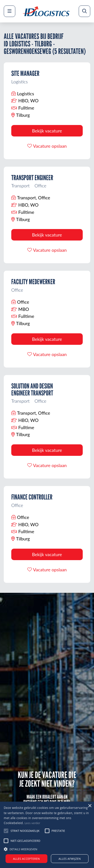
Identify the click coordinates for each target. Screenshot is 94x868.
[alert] (47, 835)
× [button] (90, 806)
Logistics (20, 82)
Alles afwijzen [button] (70, 859)
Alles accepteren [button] (26, 859)
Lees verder (32, 823)
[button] (47, 849)
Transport (20, 186)
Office (40, 186)
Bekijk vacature (47, 131)
